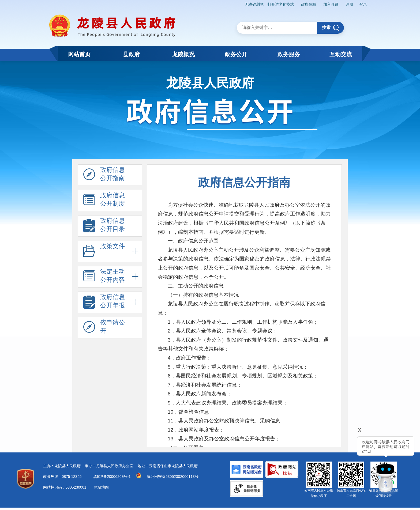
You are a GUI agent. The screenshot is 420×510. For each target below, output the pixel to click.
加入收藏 (330, 4)
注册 (349, 4)
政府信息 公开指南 (104, 175)
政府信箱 (307, 4)
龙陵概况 (183, 54)
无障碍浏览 (252, 4)
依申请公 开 (104, 328)
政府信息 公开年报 (104, 302)
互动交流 (341, 54)
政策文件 (104, 251)
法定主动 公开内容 (104, 277)
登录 (363, 4)
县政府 (131, 54)
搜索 (331, 27)
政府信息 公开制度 (104, 201)
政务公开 (236, 54)
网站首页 (79, 54)
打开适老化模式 (279, 4)
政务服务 (289, 54)
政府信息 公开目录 (104, 226)
